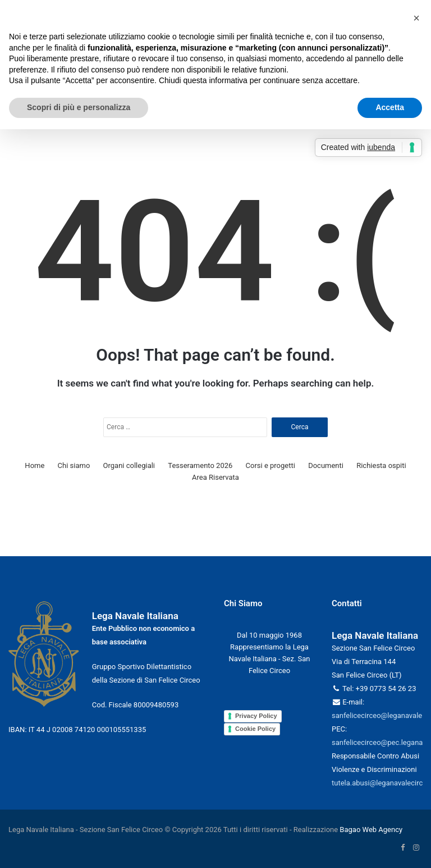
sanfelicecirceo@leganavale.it (380, 715)
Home (35, 465)
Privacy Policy (256, 716)
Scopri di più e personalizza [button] (79, 107)
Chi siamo (74, 465)
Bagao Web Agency (371, 830)
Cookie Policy (255, 729)
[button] (416, 18)
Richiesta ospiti (381, 465)
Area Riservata (215, 477)
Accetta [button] (390, 107)
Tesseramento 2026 (200, 465)
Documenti (326, 465)
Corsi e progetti (270, 465)
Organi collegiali (129, 465)
